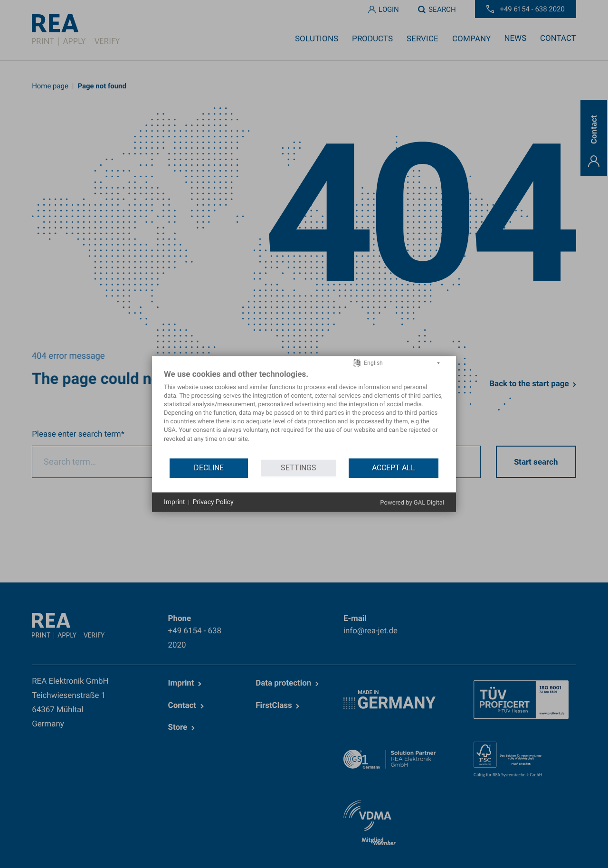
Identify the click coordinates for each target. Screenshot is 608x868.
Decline (209, 468)
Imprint (174, 502)
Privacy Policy (213, 502)
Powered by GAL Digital (412, 503)
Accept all (394, 468)
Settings (299, 468)
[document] (304, 413)
